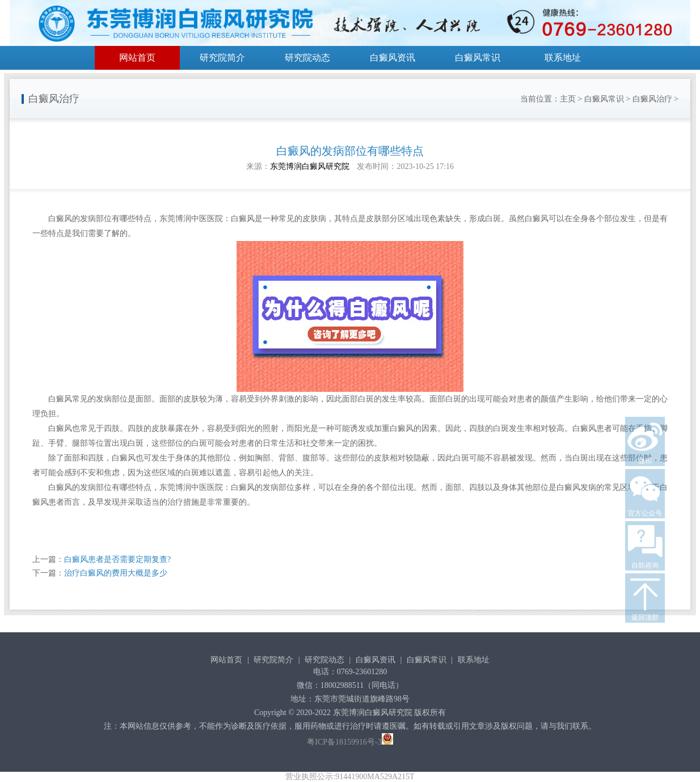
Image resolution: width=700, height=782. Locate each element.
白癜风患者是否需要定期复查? (117, 559)
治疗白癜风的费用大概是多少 (116, 573)
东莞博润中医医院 (191, 219)
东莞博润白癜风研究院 (310, 166)
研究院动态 (307, 58)
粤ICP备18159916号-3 (344, 742)
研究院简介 (222, 58)
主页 (568, 99)
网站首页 (137, 58)
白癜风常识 (478, 58)
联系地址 (563, 58)
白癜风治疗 (652, 99)
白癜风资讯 (393, 58)
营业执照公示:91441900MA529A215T (350, 777)
